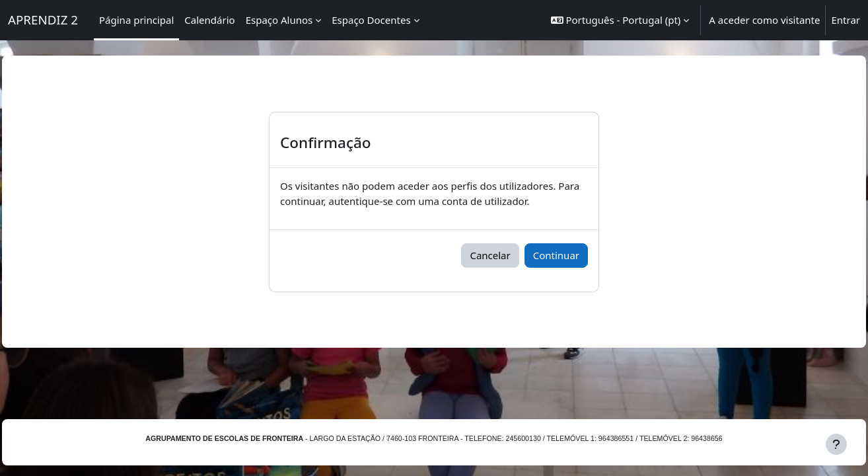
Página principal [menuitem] (136, 20)
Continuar (556, 255)
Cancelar (490, 255)
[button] (620, 20)
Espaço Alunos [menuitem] (279, 20)
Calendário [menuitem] (209, 20)
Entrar (846, 20)
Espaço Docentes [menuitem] (371, 20)
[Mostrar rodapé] (836, 444)
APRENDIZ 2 (43, 20)
